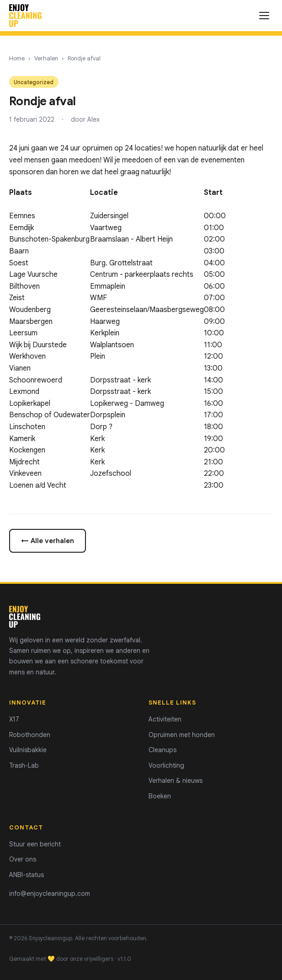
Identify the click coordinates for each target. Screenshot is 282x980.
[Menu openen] (264, 16)
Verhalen (46, 59)
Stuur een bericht (35, 844)
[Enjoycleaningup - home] (25, 16)
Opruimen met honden (182, 735)
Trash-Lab (24, 765)
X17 (14, 719)
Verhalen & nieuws (176, 781)
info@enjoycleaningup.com (50, 894)
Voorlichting (166, 765)
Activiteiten (165, 719)
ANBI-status (27, 875)
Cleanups (162, 750)
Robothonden (30, 735)
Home (17, 59)
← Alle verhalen (48, 541)
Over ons (23, 859)
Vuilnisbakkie (28, 750)
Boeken (160, 796)
